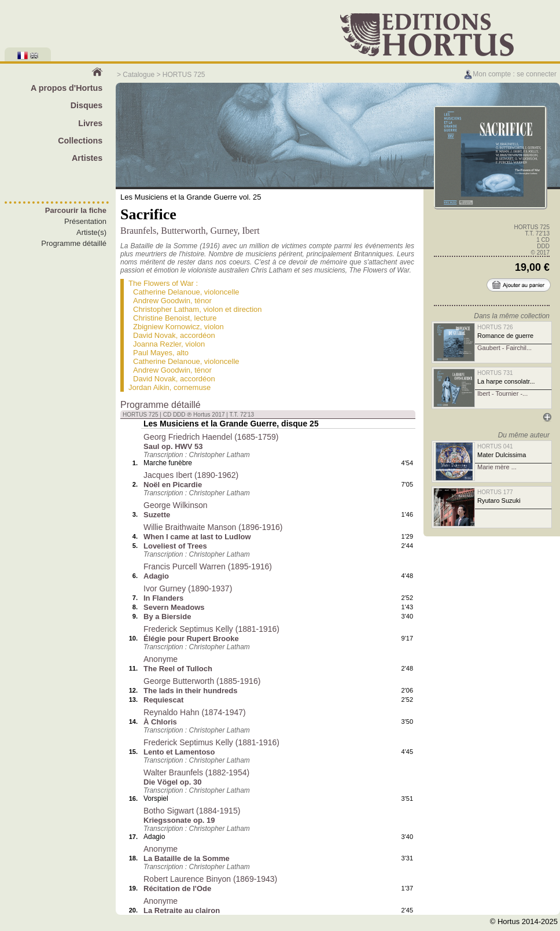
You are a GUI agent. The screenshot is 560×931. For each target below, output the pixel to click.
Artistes (87, 158)
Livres (90, 123)
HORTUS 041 (495, 446)
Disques (87, 105)
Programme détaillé (74, 243)
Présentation (85, 221)
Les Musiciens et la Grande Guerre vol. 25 (191, 197)
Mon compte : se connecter (510, 74)
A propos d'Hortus (67, 88)
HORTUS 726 (495, 327)
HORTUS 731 (495, 373)
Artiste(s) (91, 232)
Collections (80, 141)
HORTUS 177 (495, 492)
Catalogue (139, 75)
